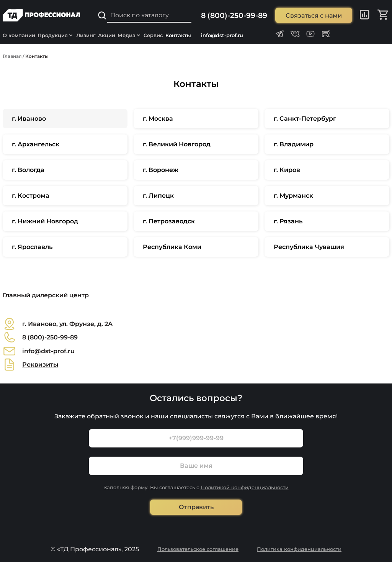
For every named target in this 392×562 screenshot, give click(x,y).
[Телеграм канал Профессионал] (280, 34)
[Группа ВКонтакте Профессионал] (295, 34)
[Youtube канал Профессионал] (310, 34)
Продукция (56, 35)
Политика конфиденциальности (299, 549)
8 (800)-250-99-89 (234, 16)
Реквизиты (40, 365)
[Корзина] (383, 15)
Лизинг (86, 35)
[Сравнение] (365, 15)
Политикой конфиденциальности (245, 487)
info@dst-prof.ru (222, 35)
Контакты (178, 35)
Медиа (130, 35)
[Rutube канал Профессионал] (326, 34)
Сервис (153, 35)
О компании (19, 35)
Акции (107, 35)
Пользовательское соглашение (198, 549)
